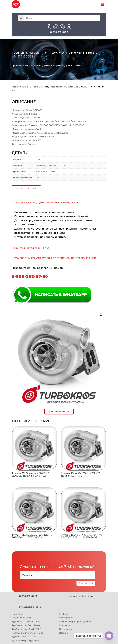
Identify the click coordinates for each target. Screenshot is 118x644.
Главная (16, 87)
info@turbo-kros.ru (30, 607)
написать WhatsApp (81, 596)
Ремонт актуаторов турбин (75, 621)
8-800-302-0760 (59, 32)
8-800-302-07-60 (30, 276)
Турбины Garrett (73, 66)
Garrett (40, 177)
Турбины (60, 66)
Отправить (86, 583)
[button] (101, 315)
